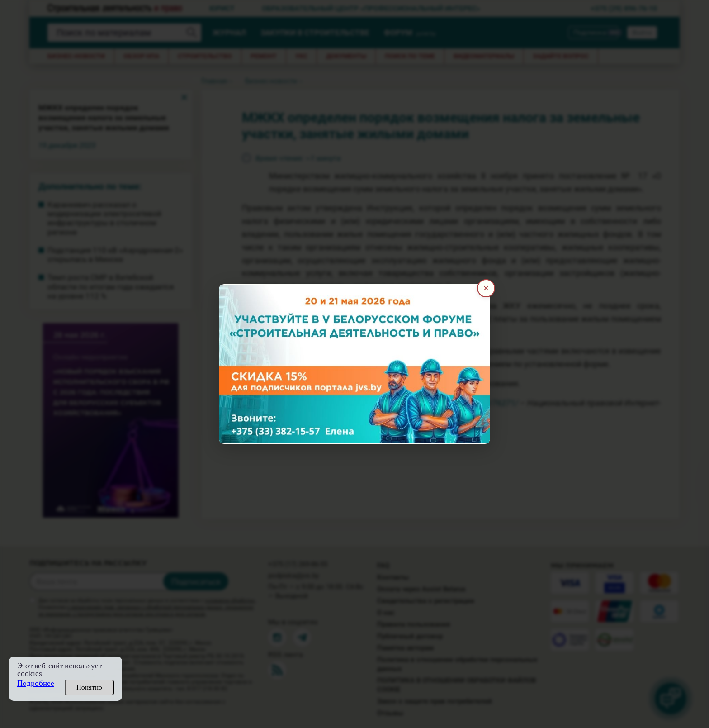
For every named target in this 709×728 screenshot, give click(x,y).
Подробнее (36, 683)
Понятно (89, 687)
